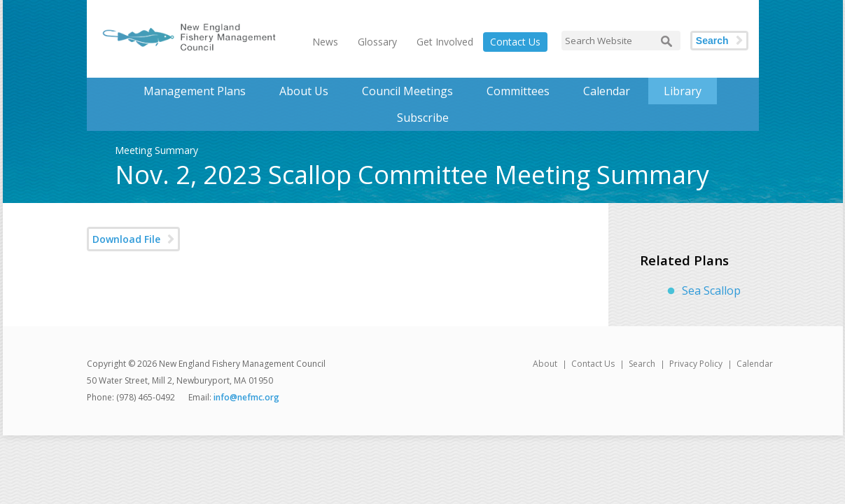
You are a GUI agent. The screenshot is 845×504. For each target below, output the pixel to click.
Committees (518, 91)
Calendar (607, 91)
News (325, 42)
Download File (126, 239)
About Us (304, 91)
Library (683, 91)
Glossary (377, 42)
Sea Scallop (711, 290)
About (545, 364)
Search (712, 41)
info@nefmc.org (246, 397)
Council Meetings (407, 91)
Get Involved (445, 42)
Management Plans (195, 91)
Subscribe (423, 118)
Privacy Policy (696, 364)
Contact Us (515, 42)
